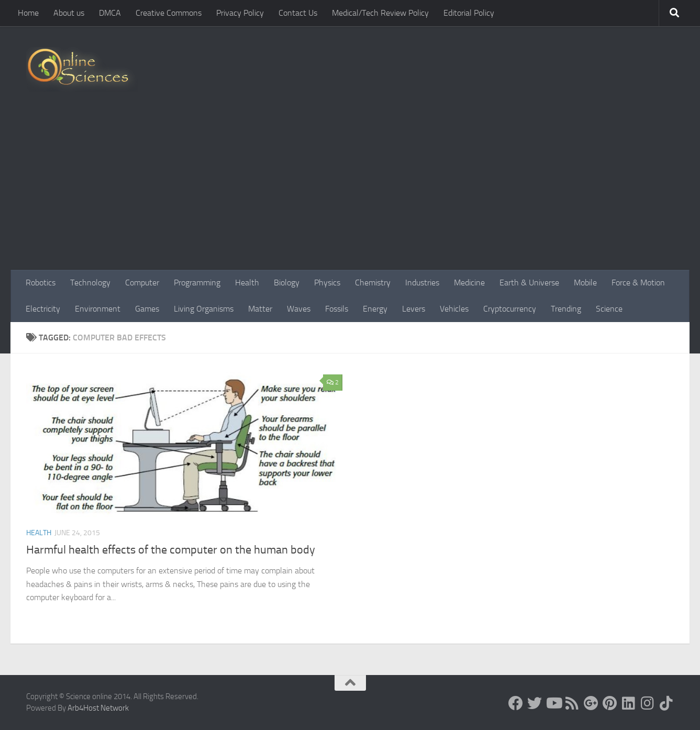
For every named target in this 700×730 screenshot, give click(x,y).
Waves (299, 309)
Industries (422, 283)
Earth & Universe (529, 283)
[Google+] (591, 703)
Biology (287, 283)
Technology (90, 283)
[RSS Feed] (572, 703)
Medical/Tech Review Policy (380, 13)
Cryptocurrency (510, 309)
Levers (414, 309)
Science (609, 309)
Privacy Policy (240, 13)
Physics (327, 283)
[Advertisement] (350, 191)
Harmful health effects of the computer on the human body (171, 550)
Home (28, 13)
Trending (566, 309)
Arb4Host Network (98, 708)
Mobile (585, 283)
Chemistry (373, 283)
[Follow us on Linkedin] (629, 703)
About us (69, 13)
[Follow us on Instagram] (648, 703)
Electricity (43, 309)
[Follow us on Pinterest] (610, 703)
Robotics (41, 283)
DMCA (110, 13)
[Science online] (516, 703)
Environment (98, 309)
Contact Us (298, 13)
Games (147, 309)
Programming (197, 283)
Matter (260, 309)
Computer (142, 283)
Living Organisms (204, 309)
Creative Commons (169, 13)
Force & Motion (638, 283)
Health (247, 283)
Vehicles (454, 309)
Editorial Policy (469, 13)
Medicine (469, 283)
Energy (375, 309)
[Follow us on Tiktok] (666, 703)
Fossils (337, 309)
